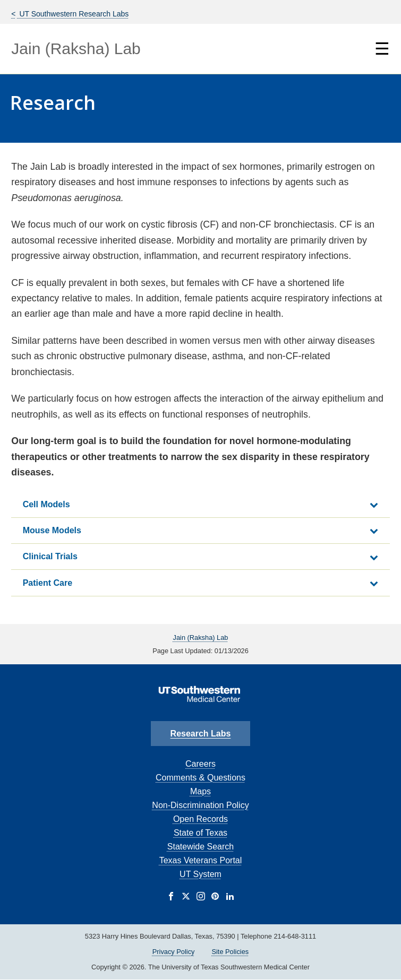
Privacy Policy (174, 952)
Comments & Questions (200, 778)
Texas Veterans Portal (201, 860)
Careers (200, 764)
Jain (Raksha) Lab (76, 49)
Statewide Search (200, 847)
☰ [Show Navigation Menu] (382, 49)
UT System (200, 874)
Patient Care (48, 583)
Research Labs (201, 734)
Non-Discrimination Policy (200, 805)
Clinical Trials (50, 556)
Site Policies (230, 952)
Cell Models (46, 504)
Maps (200, 791)
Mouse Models (52, 530)
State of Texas (200, 833)
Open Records (200, 819)
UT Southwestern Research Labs (73, 14)
